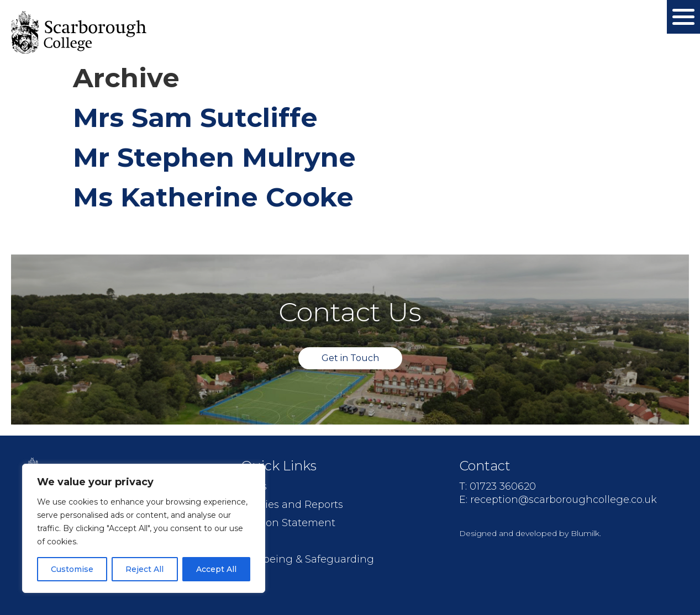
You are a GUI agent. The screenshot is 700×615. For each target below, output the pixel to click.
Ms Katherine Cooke (213, 197)
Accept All (216, 569)
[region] (144, 528)
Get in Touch (350, 358)
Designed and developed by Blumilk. (530, 533)
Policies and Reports (292, 505)
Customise (72, 569)
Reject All (144, 569)
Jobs (252, 541)
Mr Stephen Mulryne (214, 157)
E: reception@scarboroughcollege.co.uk (558, 500)
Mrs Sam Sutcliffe (195, 118)
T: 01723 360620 (498, 486)
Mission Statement (288, 523)
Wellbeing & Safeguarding (307, 559)
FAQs (254, 486)
